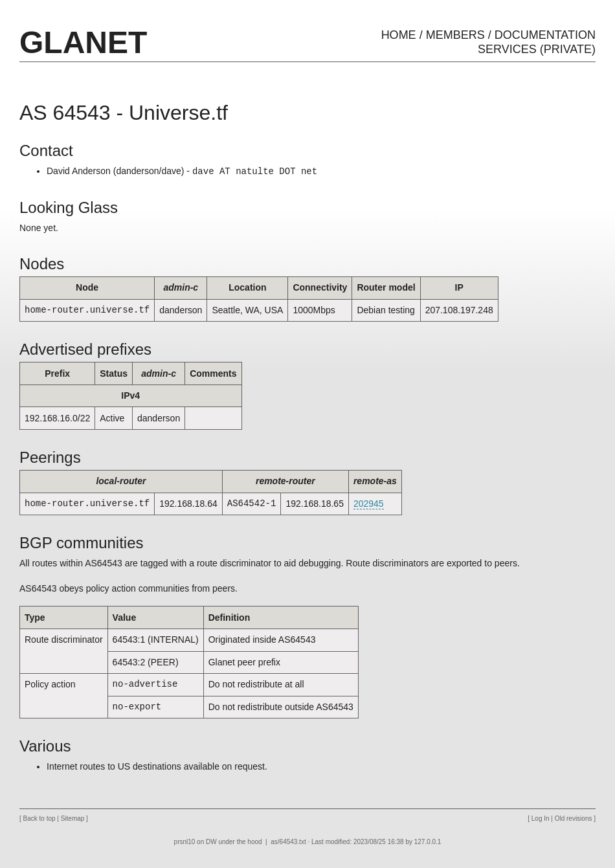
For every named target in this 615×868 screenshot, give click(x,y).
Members (455, 35)
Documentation (545, 35)
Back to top (39, 818)
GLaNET (83, 42)
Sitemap (73, 818)
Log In (541, 818)
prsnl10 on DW (196, 842)
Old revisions (574, 818)
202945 (369, 504)
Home (399, 35)
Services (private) (537, 49)
